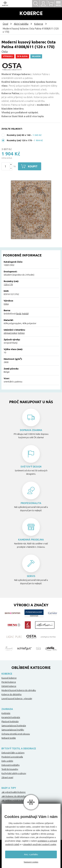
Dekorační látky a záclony (13, 753)
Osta (5, 52)
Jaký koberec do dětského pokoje (17, 796)
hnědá (25, 314)
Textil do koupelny (10, 769)
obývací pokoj (10, 333)
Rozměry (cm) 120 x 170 (19, 140)
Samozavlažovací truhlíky (13, 730)
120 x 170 (8, 284)
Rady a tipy (9, 788)
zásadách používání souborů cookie (40, 844)
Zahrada (7, 709)
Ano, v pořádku (31, 854)
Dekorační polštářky (11, 765)
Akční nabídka (21, 24)
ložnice (21, 333)
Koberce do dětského (12, 694)
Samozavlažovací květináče (14, 726)
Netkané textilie (9, 738)
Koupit (33, 166)
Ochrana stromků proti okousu (16, 734)
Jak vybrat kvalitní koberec (14, 792)
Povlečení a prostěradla (12, 757)
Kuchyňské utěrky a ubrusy (14, 773)
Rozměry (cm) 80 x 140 (19, 135)
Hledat (36, 4)
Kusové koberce (9, 678)
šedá (19, 314)
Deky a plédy (7, 761)
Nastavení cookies (31, 862)
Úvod (5, 24)
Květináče (6, 713)
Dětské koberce (9, 686)
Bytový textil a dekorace (19, 748)
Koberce (39, 24)
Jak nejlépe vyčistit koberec (14, 800)
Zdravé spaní (7, 777)
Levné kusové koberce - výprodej (17, 699)
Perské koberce (9, 682)
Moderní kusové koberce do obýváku (19, 690)
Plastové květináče (10, 722)
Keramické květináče (11, 717)
